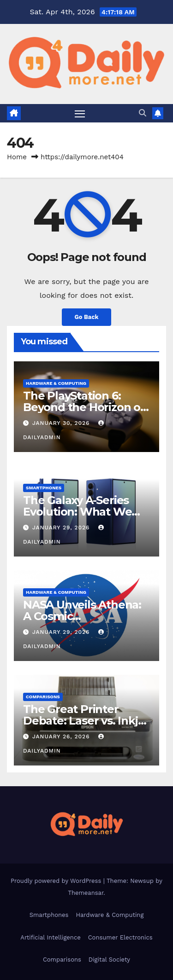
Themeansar (86, 893)
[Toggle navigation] (80, 113)
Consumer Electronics (120, 937)
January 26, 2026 (62, 736)
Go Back (87, 317)
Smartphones (44, 488)
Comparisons (43, 697)
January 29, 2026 (62, 528)
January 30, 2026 (62, 423)
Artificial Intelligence (50, 937)
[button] (143, 113)
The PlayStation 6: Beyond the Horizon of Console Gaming (84, 407)
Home (17, 157)
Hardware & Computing (56, 383)
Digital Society (109, 960)
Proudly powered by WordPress (57, 881)
